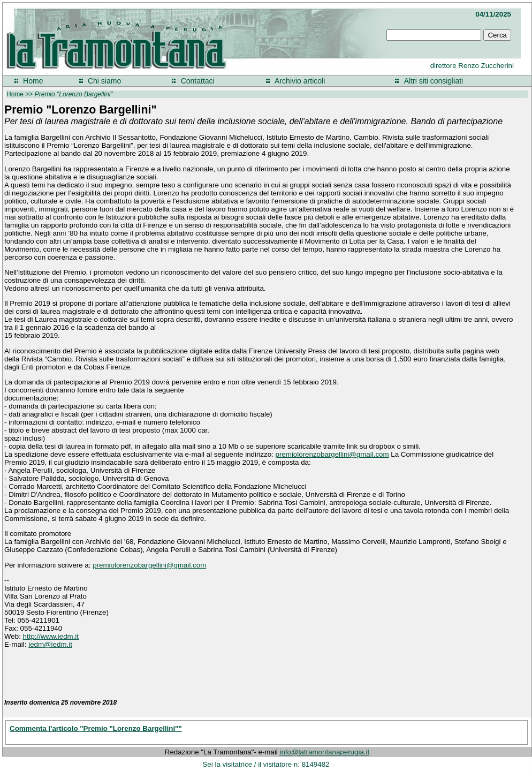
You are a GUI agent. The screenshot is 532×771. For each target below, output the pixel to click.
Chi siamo (104, 81)
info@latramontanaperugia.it (325, 752)
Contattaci (198, 81)
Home (33, 81)
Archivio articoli (300, 81)
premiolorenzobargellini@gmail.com (332, 454)
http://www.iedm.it (51, 636)
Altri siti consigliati (434, 81)
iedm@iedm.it (50, 644)
